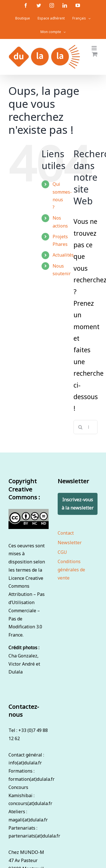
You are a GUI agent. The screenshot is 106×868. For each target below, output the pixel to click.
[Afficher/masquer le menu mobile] (95, 48)
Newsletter (70, 543)
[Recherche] (81, 427)
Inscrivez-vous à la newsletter (78, 504)
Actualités (63, 255)
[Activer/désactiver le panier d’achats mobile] (95, 54)
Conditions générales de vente (71, 570)
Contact (66, 533)
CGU (62, 552)
